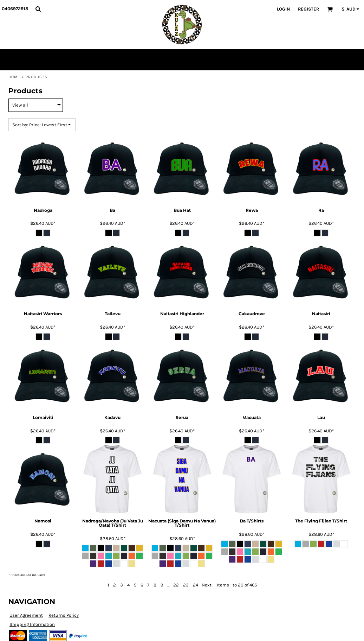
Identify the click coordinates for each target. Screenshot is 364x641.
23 (186, 585)
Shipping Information (32, 624)
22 (176, 585)
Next (207, 585)
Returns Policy (64, 615)
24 (196, 585)
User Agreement (26, 615)
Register (308, 9)
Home (14, 77)
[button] (38, 9)
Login (283, 9)
